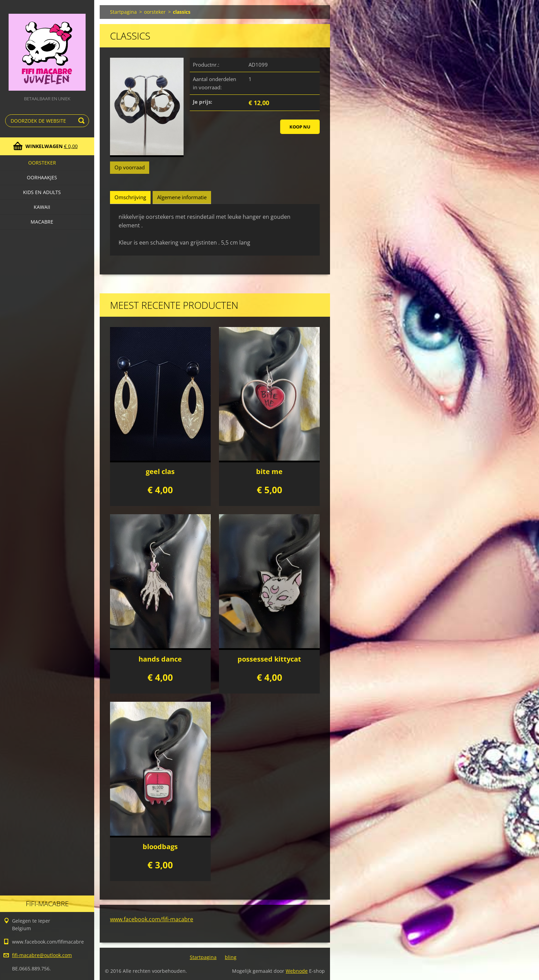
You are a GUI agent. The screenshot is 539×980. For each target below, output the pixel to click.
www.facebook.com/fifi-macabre (152, 919)
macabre (42, 222)
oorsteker (42, 163)
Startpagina (123, 12)
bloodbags (160, 847)
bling (231, 957)
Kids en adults (42, 192)
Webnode (297, 971)
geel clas (160, 471)
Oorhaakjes (42, 177)
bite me (269, 471)
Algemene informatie (182, 197)
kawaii (42, 207)
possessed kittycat (269, 659)
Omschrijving (130, 197)
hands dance (160, 659)
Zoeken (82, 121)
